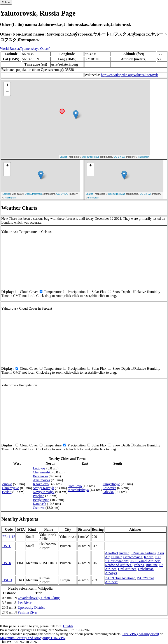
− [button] (7, 92)
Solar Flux (99, 292)
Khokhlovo (41, 484)
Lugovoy (39, 468)
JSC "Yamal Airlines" (146, 561)
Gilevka (108, 492)
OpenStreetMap (91, 157)
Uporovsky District (31, 607)
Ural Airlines (127, 569)
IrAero (149, 557)
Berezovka (40, 476)
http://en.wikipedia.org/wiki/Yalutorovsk (129, 75)
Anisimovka (41, 480)
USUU (7, 580)
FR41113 (9, 537)
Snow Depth (121, 292)
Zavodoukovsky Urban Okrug (39, 598)
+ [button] (7, 86)
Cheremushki (42, 472)
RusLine (152, 565)
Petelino (38, 496)
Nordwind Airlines (119, 565)
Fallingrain (144, 157)
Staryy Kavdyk (43, 488)
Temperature (53, 292)
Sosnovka (109, 488)
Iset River (25, 603)
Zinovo (7, 484)
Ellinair (116, 557)
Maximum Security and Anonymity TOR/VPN (33, 638)
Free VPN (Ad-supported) (141, 634)
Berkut (7, 492)
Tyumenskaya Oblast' (35, 49)
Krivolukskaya (79, 490)
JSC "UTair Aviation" (120, 578)
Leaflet (63, 157)
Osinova (39, 508)
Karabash (39, 504)
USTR (7, 563)
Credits (68, 626)
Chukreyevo (10, 488)
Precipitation (77, 292)
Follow (6, 2)
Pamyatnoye (111, 484)
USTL (7, 546)
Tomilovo (75, 486)
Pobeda (139, 565)
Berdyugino (41, 500)
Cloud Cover (29, 292)
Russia (14, 49)
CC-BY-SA (119, 157)
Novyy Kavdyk (44, 492)
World (4, 49)
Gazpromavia (133, 557)
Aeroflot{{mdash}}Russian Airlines (130, 553)
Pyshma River (28, 612)
